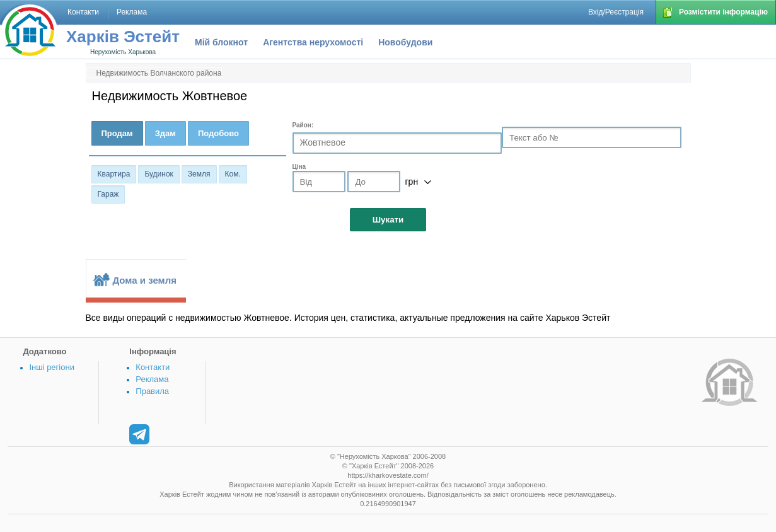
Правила (152, 391)
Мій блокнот (221, 42)
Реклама (152, 379)
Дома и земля (145, 280)
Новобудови (405, 42)
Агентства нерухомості (313, 42)
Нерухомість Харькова (123, 52)
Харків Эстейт (123, 37)
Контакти (153, 367)
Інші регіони (51, 367)
